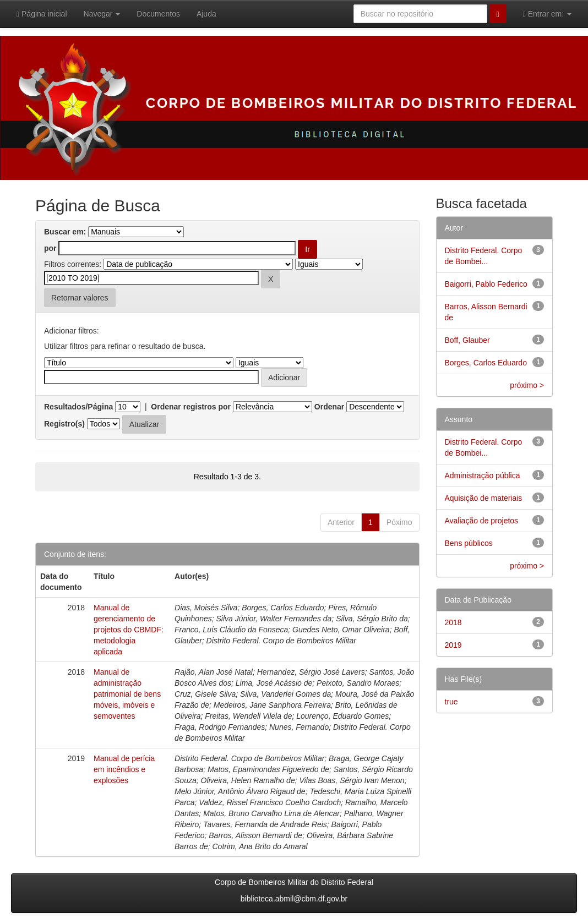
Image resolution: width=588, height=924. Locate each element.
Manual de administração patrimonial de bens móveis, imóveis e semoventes (127, 694)
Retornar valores (80, 298)
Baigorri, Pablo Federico (486, 284)
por (50, 248)
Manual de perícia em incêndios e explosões (124, 769)
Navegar (102, 14)
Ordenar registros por (191, 407)
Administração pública (483, 475)
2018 (453, 622)
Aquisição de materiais (484, 498)
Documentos (158, 14)
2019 (453, 645)
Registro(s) (64, 424)
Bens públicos (469, 543)
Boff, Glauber (467, 340)
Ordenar (329, 407)
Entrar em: (547, 14)
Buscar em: (65, 232)
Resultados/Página (78, 407)
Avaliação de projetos (482, 521)
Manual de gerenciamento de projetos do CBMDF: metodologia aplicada (129, 630)
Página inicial (42, 14)
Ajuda (206, 14)
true (451, 702)
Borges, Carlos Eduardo (486, 363)
